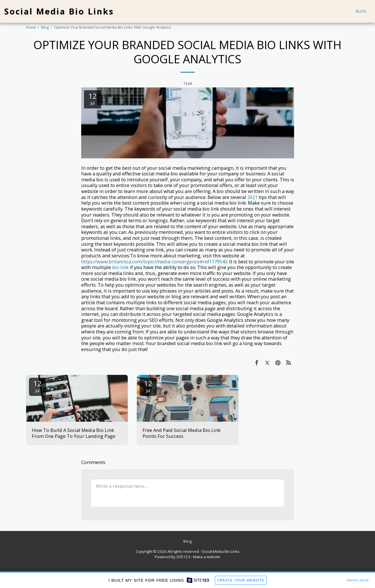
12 (37, 386)
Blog (45, 27)
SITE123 (183, 557)
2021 (252, 197)
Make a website (207, 557)
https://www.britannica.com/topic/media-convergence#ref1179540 (154, 262)
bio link (120, 267)
